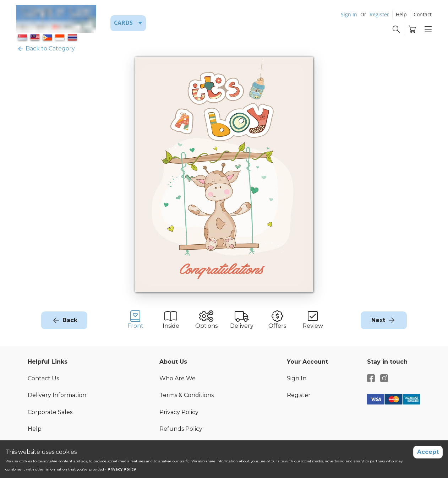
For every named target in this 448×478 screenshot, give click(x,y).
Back (70, 320)
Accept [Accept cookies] (428, 452)
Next (378, 320)
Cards (123, 23)
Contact (423, 14)
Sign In (349, 14)
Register (379, 14)
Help (401, 14)
